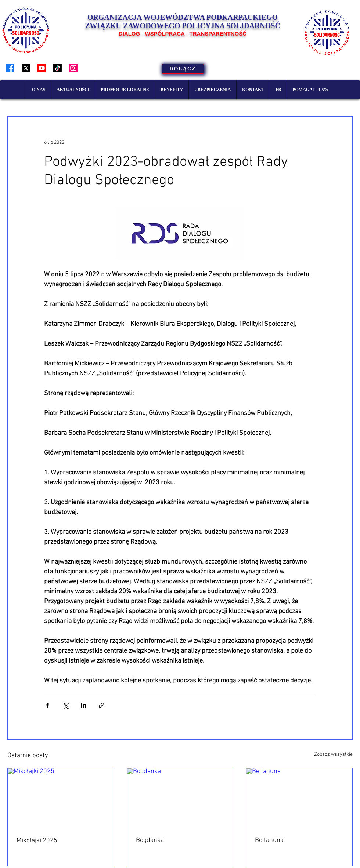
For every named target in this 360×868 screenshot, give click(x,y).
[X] (26, 68)
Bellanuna (269, 840)
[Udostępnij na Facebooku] (48, 705)
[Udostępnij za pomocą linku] (102, 705)
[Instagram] (73, 68)
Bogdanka (150, 840)
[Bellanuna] (299, 798)
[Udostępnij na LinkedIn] (84, 705)
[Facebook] (10, 68)
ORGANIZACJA (115, 17)
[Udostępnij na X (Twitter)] (66, 705)
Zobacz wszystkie (333, 754)
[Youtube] (42, 68)
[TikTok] (57, 68)
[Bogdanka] (180, 798)
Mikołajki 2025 (37, 841)
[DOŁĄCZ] (183, 69)
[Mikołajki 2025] (61, 798)
